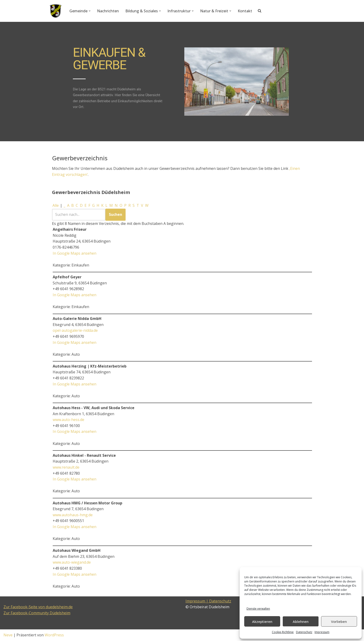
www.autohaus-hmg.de (73, 515)
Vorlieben (339, 621)
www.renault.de (66, 467)
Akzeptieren (262, 621)
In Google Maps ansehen (75, 253)
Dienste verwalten (258, 609)
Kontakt (245, 11)
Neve (8, 635)
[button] (90, 11)
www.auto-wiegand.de (72, 562)
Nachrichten (108, 11)
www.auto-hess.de (68, 420)
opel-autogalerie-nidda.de (75, 330)
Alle (56, 205)
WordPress (54, 635)
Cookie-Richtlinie (283, 632)
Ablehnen (301, 621)
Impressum (322, 632)
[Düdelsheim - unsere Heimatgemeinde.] (56, 11)
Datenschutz (304, 632)
